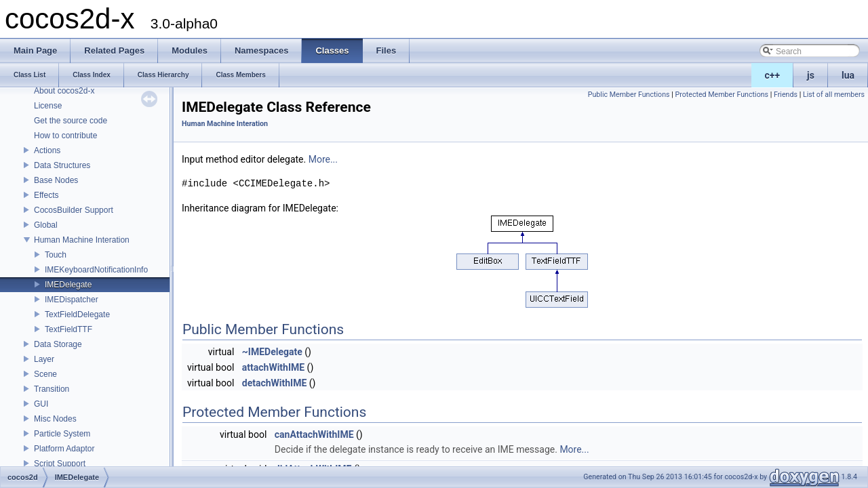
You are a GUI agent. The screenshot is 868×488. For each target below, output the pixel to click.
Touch (56, 255)
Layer (44, 359)
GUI (41, 404)
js (811, 75)
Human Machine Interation (82, 240)
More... (323, 159)
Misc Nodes (55, 419)
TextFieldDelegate (77, 314)
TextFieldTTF (68, 329)
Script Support (60, 464)
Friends (786, 95)
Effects (46, 195)
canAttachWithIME (314, 434)
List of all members (834, 95)
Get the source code (71, 121)
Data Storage (58, 344)
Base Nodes (56, 180)
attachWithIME (273, 367)
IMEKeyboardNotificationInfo (96, 270)
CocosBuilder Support (74, 210)
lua (848, 75)
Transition (52, 389)
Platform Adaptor (64, 449)
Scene (45, 374)
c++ (773, 75)
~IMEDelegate (272, 352)
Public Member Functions (629, 95)
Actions (47, 150)
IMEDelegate (68, 285)
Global (46, 225)
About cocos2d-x (64, 91)
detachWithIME (275, 383)
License (48, 106)
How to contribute (65, 136)
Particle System (62, 434)
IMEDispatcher (72, 300)
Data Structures (62, 165)
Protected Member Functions (722, 95)
